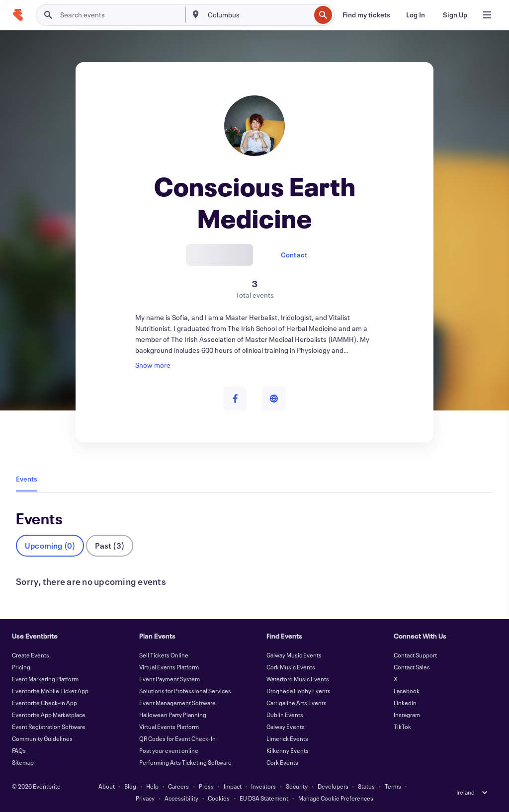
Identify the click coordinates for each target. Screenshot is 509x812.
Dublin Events (285, 715)
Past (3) (110, 545)
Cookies (219, 798)
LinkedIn (405, 703)
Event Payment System (170, 679)
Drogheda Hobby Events (298, 691)
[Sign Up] (455, 15)
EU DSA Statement (264, 798)
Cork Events (282, 762)
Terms (393, 786)
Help (152, 786)
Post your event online (169, 750)
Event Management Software (177, 703)
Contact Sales (412, 667)
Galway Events (286, 727)
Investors (263, 786)
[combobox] (258, 15)
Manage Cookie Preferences (336, 798)
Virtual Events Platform (169, 667)
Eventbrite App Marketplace (49, 715)
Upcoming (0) (50, 545)
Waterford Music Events (298, 679)
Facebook (407, 691)
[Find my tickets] (366, 15)
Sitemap (23, 762)
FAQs (19, 750)
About (107, 786)
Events (27, 479)
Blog (130, 786)
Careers (178, 786)
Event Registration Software (49, 727)
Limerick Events (287, 738)
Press (206, 786)
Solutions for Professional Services (185, 691)
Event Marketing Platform (45, 679)
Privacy (145, 798)
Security (297, 786)
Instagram (407, 715)
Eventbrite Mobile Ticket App (50, 691)
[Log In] (416, 15)
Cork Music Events (291, 667)
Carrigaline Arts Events (297, 703)
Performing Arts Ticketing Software (185, 762)
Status (366, 786)
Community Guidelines (42, 738)
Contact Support (415, 655)
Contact (294, 255)
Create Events (31, 655)
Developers (333, 786)
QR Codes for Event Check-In (177, 738)
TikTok (402, 727)
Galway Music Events (294, 655)
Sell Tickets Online (164, 655)
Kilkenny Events (288, 750)
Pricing (21, 667)
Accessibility (181, 798)
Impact (233, 786)
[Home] (18, 15)
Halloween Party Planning (173, 715)
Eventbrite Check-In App (44, 703)
